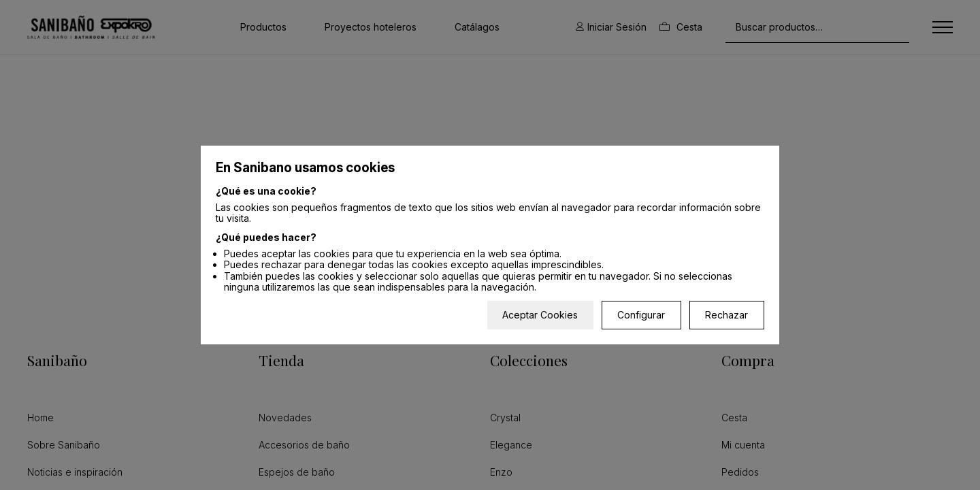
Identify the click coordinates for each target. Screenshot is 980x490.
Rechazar (726, 315)
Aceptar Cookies (540, 315)
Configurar (641, 315)
